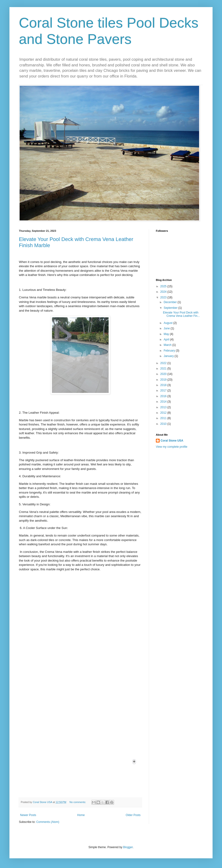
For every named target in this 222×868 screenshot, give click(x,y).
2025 (164, 286)
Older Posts (133, 815)
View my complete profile (172, 447)
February (170, 351)
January (169, 356)
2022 (164, 363)
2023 (164, 297)
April (167, 339)
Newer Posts (28, 815)
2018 (164, 385)
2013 (164, 407)
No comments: (78, 802)
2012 (164, 413)
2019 (164, 380)
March (168, 345)
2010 (164, 424)
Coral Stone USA (172, 441)
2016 (164, 396)
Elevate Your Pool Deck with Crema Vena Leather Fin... (181, 314)
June (167, 328)
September (171, 308)
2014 (164, 402)
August (169, 323)
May (167, 334)
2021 (164, 369)
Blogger (128, 847)
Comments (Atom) (48, 822)
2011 (164, 418)
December (171, 302)
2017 (164, 391)
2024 (164, 292)
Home (81, 815)
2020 (164, 374)
